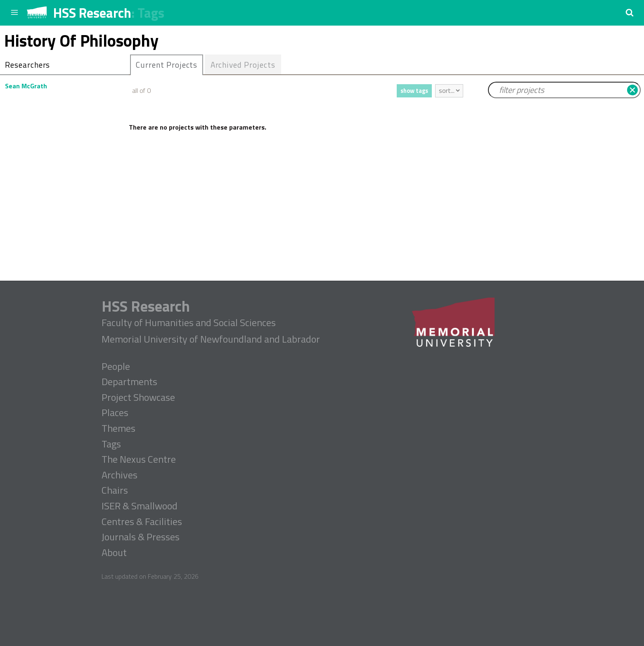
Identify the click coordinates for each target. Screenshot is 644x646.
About (114, 553)
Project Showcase (138, 398)
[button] (630, 12)
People (116, 367)
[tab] (167, 65)
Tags (151, 13)
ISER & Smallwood (140, 506)
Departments (129, 382)
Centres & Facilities (142, 522)
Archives (120, 475)
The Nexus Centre (139, 459)
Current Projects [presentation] (167, 65)
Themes (118, 428)
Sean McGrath (26, 86)
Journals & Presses (141, 537)
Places (115, 413)
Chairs (115, 490)
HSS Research (92, 13)
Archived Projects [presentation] (243, 65)
